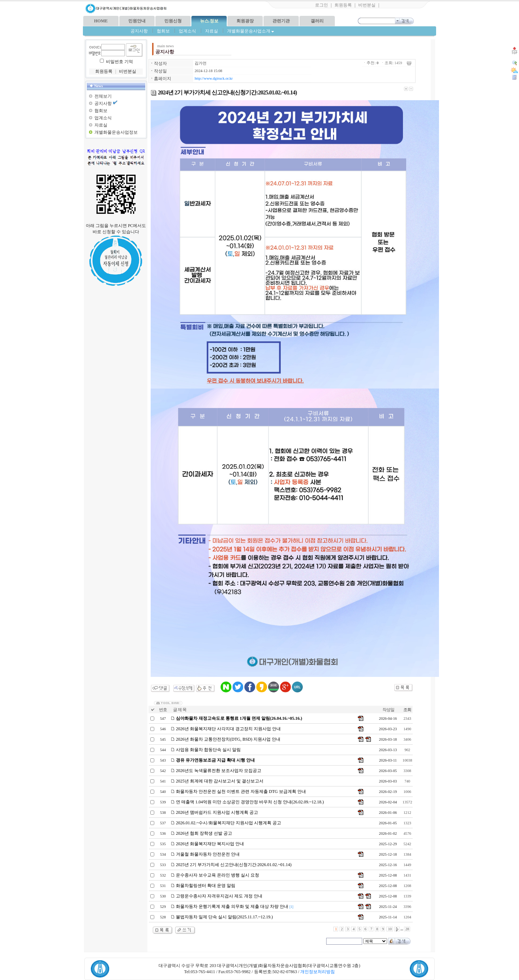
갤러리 (317, 21)
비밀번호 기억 (119, 62)
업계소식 (187, 31)
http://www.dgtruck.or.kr (214, 78)
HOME (101, 21)
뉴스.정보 (209, 21)
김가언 (201, 63)
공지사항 (139, 31)
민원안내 (137, 21)
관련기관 (281, 21)
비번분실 (367, 5)
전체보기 (103, 96)
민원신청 (173, 21)
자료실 (212, 31)
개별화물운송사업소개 (250, 31)
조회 (407, 710)
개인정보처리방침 (318, 972)
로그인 (321, 5)
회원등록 (343, 5)
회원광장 (245, 21)
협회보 (163, 31)
